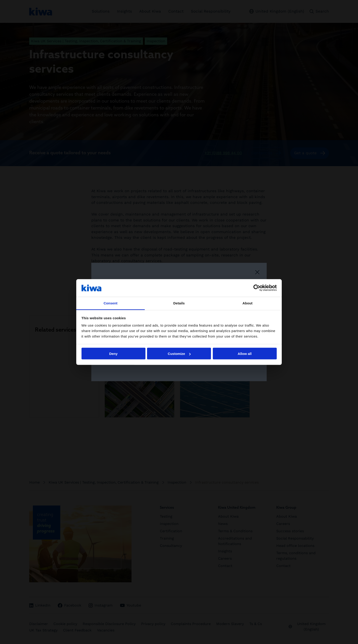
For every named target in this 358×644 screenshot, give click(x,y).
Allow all (245, 354)
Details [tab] (179, 303)
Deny (113, 354)
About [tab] (247, 303)
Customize (179, 354)
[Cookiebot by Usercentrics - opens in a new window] (257, 288)
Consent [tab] (111, 303)
